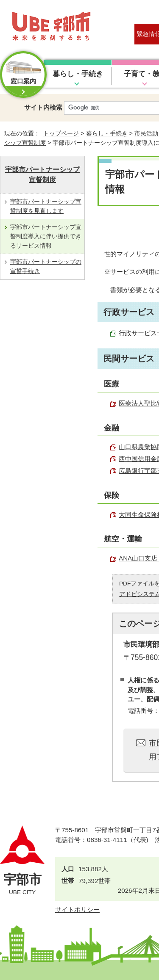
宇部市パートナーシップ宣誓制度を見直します (46, 206)
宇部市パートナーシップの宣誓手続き (46, 266)
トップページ (61, 133)
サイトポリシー (77, 910)
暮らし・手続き (78, 74)
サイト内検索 (43, 107)
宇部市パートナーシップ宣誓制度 (42, 175)
